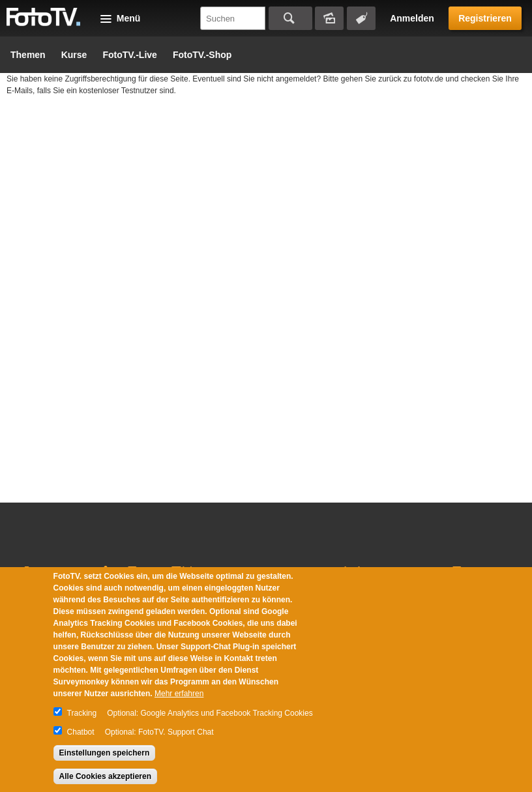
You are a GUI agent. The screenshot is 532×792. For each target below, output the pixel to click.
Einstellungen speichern (105, 753)
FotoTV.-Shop (202, 55)
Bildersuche (329, 18)
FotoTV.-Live (130, 55)
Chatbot (81, 732)
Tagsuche (361, 18)
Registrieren (485, 18)
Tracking (82, 713)
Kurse (74, 55)
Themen (28, 55)
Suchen (290, 18)
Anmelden (412, 18)
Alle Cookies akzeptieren (105, 776)
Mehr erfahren (179, 694)
